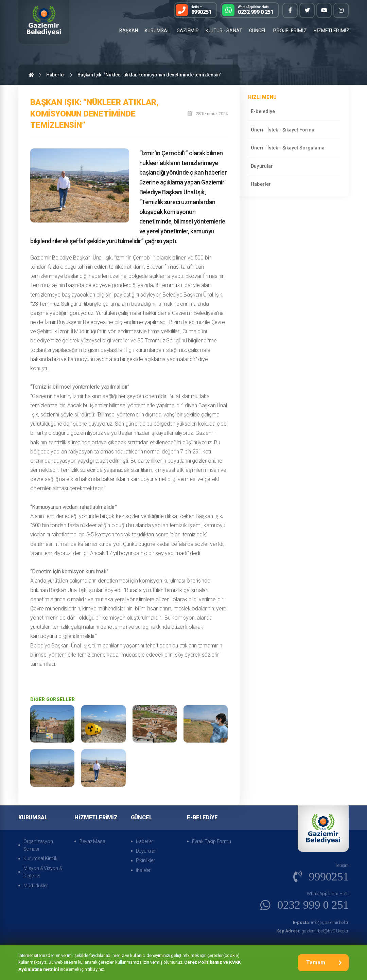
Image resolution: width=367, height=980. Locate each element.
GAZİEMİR (188, 31)
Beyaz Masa (92, 841)
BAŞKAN (129, 31)
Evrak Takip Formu (212, 841)
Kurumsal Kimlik (40, 858)
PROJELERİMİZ (290, 31)
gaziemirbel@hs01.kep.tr (312, 931)
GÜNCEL (258, 31)
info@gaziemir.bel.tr (321, 922)
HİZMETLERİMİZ (331, 31)
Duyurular (262, 166)
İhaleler (143, 870)
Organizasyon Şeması (38, 845)
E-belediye (263, 111)
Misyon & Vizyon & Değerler (43, 872)
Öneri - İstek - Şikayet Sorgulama (288, 148)
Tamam (324, 963)
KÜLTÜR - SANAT (224, 31)
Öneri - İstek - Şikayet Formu (283, 130)
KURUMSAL (157, 31)
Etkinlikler (145, 860)
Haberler (56, 75)
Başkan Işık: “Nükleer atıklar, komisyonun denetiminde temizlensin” (149, 75)
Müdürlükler (36, 886)
